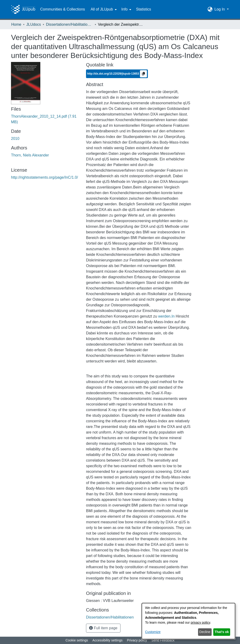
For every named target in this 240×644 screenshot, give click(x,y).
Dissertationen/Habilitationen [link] (69, 24)
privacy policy (201, 622)
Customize (153, 632)
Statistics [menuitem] (143, 9)
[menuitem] (103, 9)
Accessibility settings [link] (107, 640)
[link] (110, 617)
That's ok (222, 632)
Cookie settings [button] (77, 640)
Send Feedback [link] (163, 640)
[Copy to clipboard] (143, 74)
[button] (210, 9)
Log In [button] (220, 9)
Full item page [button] (103, 628)
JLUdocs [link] (34, 24)
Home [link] (16, 24)
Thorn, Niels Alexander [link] (30, 155)
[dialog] (188, 621)
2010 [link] (15, 139)
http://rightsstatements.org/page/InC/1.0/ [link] (45, 177)
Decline (205, 632)
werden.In (166, 316)
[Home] (23, 9)
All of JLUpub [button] (102, 9)
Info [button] (125, 9)
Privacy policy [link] (137, 640)
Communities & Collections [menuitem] (62, 9)
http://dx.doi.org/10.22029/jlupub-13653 (114, 73)
